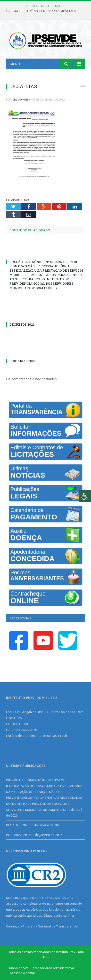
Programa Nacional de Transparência (50, 926)
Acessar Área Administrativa (53, 968)
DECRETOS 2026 (22, 324)
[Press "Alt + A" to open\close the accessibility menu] (85, 496)
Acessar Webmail (23, 973)
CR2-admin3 (20, 99)
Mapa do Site (19, 968)
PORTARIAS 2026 (23, 361)
